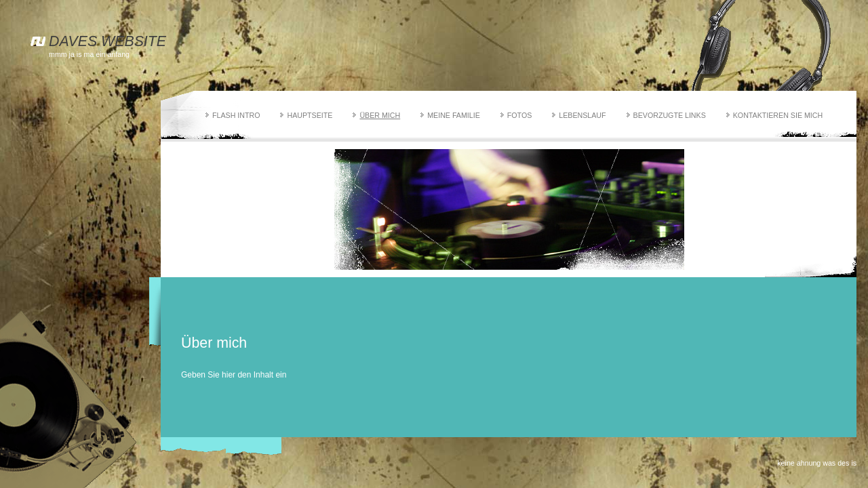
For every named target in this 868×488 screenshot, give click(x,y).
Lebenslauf (582, 115)
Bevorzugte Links (670, 115)
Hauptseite (310, 115)
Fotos (520, 115)
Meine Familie (454, 115)
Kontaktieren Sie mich (778, 115)
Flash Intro (236, 115)
